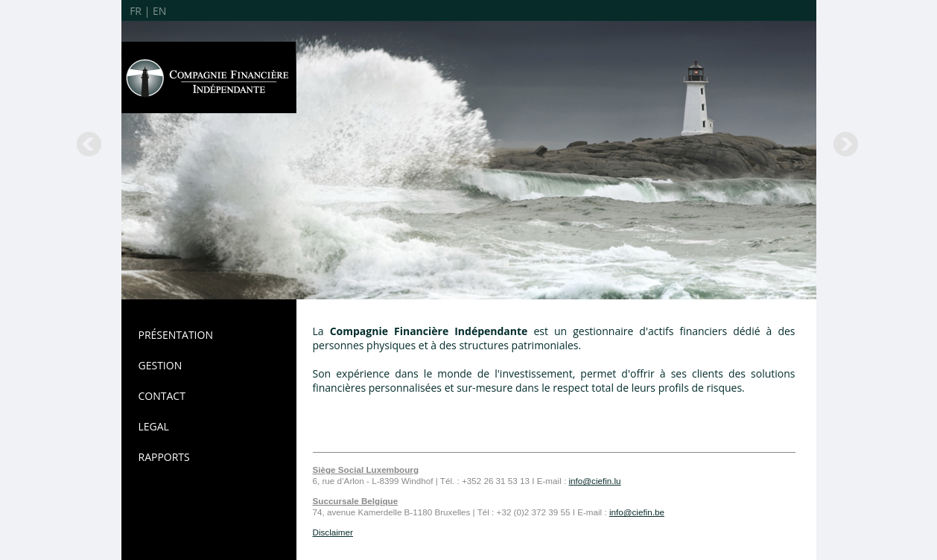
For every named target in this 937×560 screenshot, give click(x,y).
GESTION (161, 365)
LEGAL (154, 426)
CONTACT (162, 396)
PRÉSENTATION (176, 335)
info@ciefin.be (637, 512)
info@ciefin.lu (594, 481)
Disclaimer (333, 532)
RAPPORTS (164, 457)
